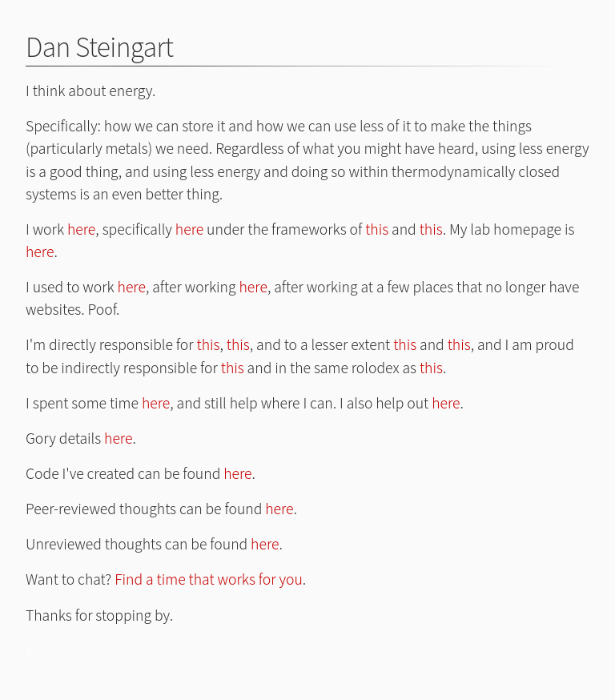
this (377, 229)
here (81, 229)
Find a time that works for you (209, 579)
